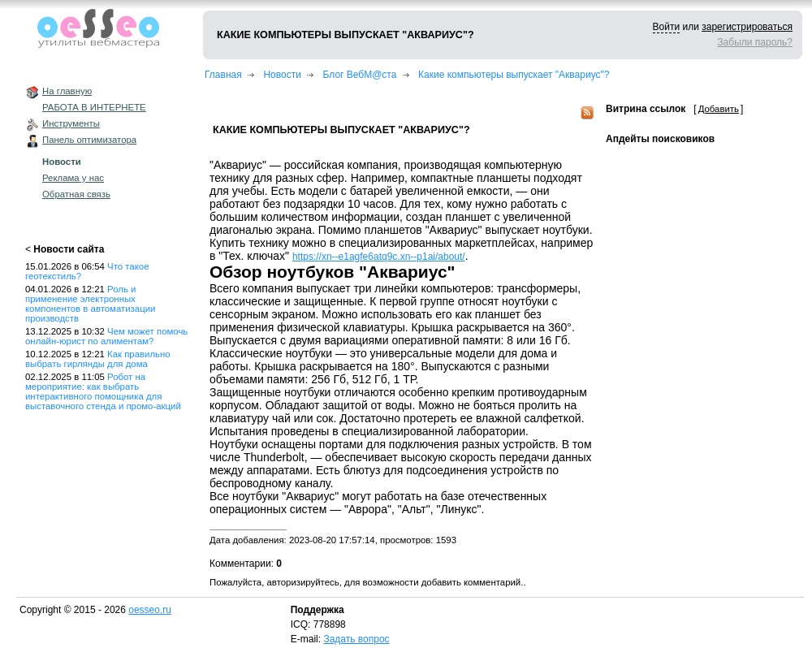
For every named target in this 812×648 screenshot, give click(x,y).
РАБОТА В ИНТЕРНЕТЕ (94, 107)
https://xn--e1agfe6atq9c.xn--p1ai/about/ (379, 257)
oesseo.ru (150, 610)
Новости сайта (69, 249)
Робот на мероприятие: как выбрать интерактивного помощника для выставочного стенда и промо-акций (103, 391)
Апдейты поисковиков (660, 139)
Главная (223, 75)
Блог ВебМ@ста (360, 75)
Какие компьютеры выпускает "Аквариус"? (514, 75)
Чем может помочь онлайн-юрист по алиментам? (106, 336)
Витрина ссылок (646, 109)
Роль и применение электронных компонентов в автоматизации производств (90, 304)
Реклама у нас (73, 178)
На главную (67, 91)
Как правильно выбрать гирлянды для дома (98, 359)
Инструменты (71, 123)
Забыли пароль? (755, 42)
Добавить (719, 109)
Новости (62, 162)
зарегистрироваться (747, 27)
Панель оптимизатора (89, 140)
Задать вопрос (356, 639)
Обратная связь (76, 194)
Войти (667, 27)
